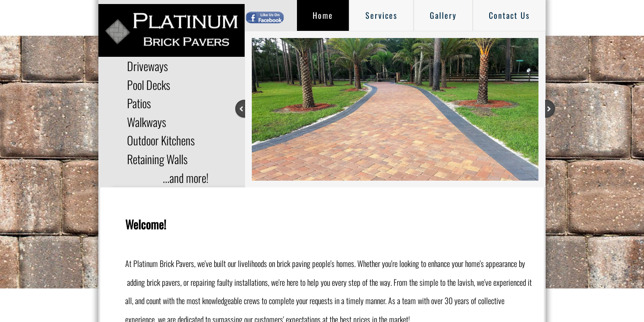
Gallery (443, 15)
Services (381, 15)
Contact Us (509, 15)
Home (323, 15)
